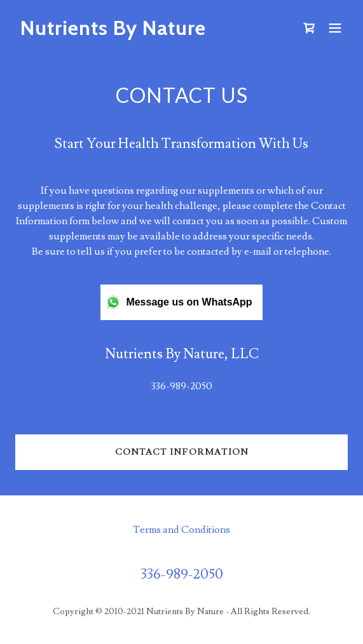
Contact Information (182, 452)
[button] (335, 28)
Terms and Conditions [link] (181, 530)
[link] (132, 32)
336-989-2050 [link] (182, 386)
